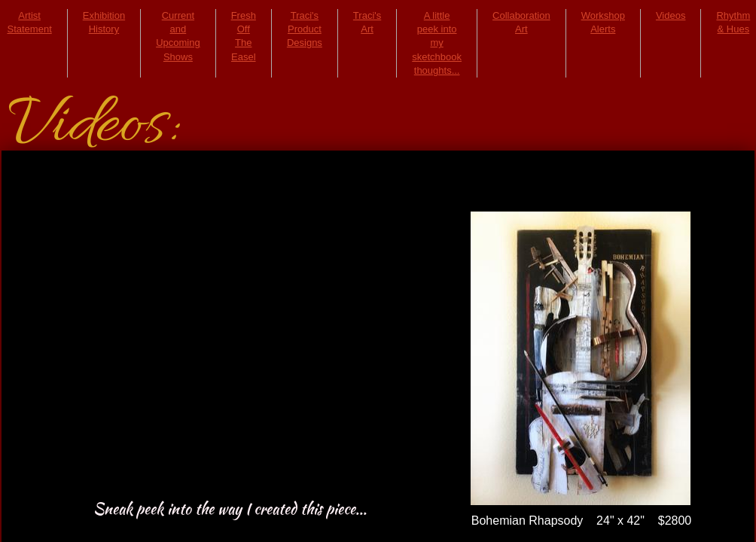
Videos (671, 15)
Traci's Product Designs (305, 29)
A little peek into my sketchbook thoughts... (437, 43)
